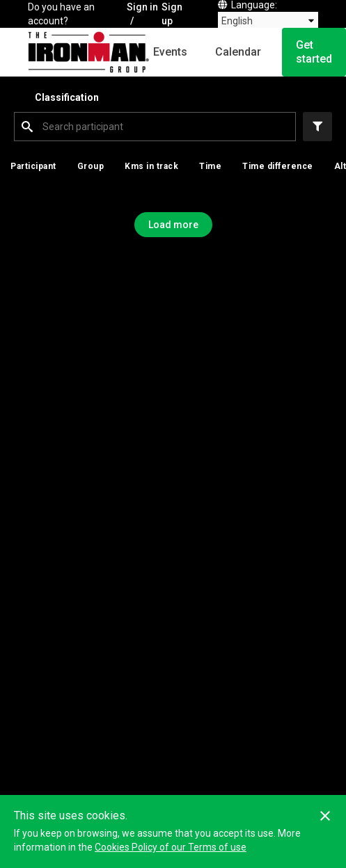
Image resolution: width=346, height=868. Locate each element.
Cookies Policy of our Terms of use (171, 847)
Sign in (142, 7)
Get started (314, 52)
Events (170, 52)
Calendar (238, 52)
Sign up (172, 14)
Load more (173, 225)
